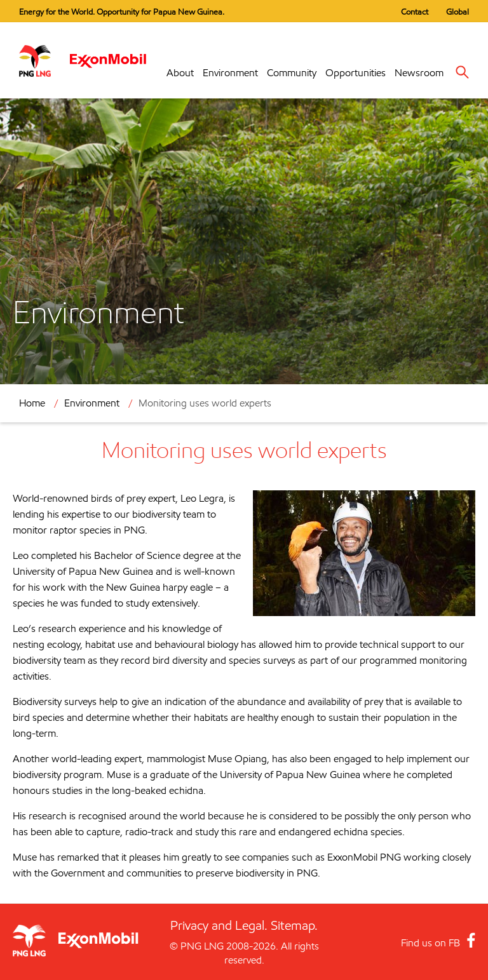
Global (457, 11)
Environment (230, 73)
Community (292, 73)
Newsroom (419, 73)
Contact (415, 11)
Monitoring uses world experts (205, 403)
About (180, 73)
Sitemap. (294, 925)
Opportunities (356, 73)
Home (32, 403)
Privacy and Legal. (219, 925)
